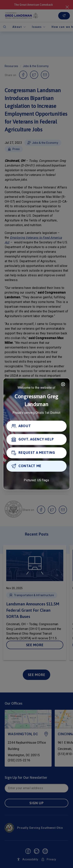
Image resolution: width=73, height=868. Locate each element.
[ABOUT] (36, 426)
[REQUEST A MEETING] (36, 453)
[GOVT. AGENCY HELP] (36, 439)
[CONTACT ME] (36, 466)
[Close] (63, 384)
